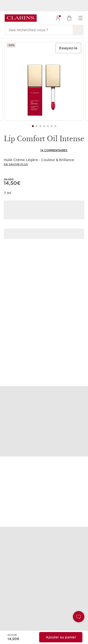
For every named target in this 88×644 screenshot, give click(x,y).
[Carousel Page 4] (44, 126)
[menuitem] (58, 18)
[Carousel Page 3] (40, 126)
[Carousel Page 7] (55, 126)
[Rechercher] (78, 30)
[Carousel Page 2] (37, 126)
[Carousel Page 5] (48, 126)
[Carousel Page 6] (52, 126)
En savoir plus (16, 164)
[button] (79, 617)
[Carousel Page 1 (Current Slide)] (33, 126)
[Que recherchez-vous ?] (39, 30)
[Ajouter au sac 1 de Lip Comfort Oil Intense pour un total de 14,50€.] (61, 637)
